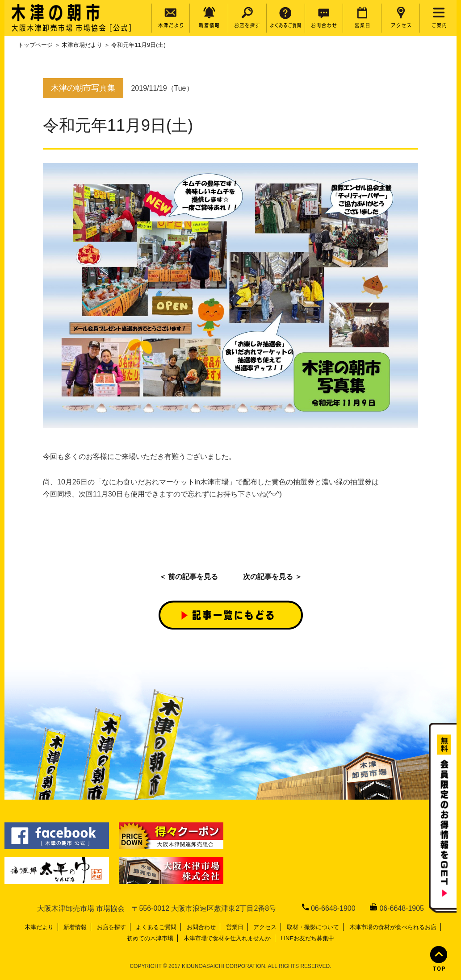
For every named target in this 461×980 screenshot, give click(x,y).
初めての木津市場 (150, 938)
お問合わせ (201, 927)
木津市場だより (82, 45)
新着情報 (75, 927)
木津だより (39, 927)
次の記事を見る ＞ (272, 577)
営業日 (235, 927)
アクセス (265, 927)
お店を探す (111, 927)
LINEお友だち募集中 (307, 938)
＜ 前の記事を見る (189, 577)
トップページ (35, 45)
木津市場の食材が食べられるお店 (393, 927)
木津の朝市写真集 (83, 88)
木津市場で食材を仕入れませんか (227, 938)
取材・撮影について (313, 927)
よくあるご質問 (156, 927)
